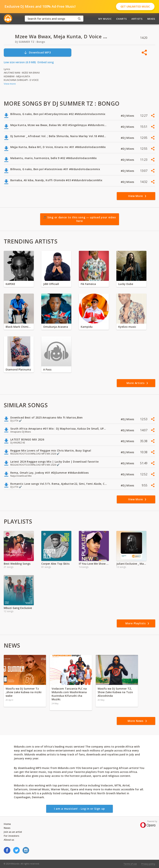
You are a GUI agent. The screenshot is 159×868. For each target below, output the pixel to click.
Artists (137, 19)
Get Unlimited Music (135, 6)
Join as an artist (13, 832)
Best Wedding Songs (17, 564)
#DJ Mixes (128, 116)
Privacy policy (148, 864)
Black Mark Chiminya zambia (19, 327)
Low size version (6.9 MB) (20, 62)
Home (7, 824)
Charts (121, 19)
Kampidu (87, 327)
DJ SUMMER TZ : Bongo (30, 42)
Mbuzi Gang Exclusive (18, 608)
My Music (105, 19)
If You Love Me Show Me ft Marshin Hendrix (94, 564)
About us (9, 840)
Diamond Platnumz (18, 369)
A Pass (47, 369)
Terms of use (130, 864)
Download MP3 (37, 52)
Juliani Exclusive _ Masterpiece (131, 564)
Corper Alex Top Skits (55, 564)
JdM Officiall (51, 284)
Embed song (46, 62)
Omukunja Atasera (56, 327)
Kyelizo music (127, 327)
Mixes (151, 19)
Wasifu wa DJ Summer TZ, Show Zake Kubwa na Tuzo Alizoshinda (115, 692)
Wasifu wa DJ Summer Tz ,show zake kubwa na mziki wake (24, 692)
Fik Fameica (88, 284)
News (7, 828)
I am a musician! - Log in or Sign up (79, 809)
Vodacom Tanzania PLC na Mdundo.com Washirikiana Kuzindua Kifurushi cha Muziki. (69, 694)
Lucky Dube (126, 284)
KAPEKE (10, 284)
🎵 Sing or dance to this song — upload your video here (80, 219)
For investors (11, 836)
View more (10, 84)
